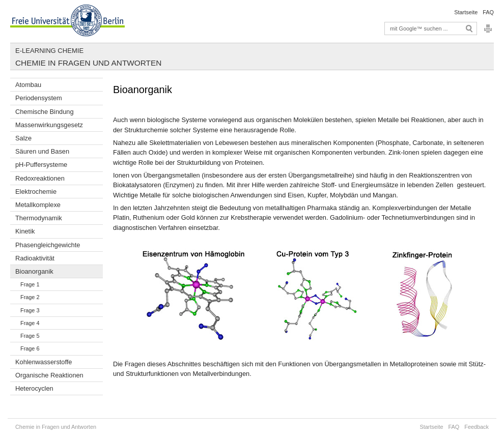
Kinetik (25, 231)
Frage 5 (30, 336)
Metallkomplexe (38, 205)
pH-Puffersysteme (41, 165)
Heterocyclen (34, 388)
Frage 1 (30, 284)
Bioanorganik (34, 271)
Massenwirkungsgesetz (49, 125)
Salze (23, 138)
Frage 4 (30, 323)
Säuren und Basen (42, 151)
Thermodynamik (39, 218)
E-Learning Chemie (49, 51)
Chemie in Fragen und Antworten (88, 63)
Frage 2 (30, 297)
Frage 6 (30, 348)
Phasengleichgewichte (48, 245)
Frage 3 (30, 310)
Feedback (477, 427)
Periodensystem (39, 98)
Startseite (466, 12)
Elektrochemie (36, 192)
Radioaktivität (35, 258)
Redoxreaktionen (40, 178)
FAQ (488, 12)
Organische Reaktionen (49, 375)
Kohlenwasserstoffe (44, 362)
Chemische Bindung (45, 112)
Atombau (28, 85)
